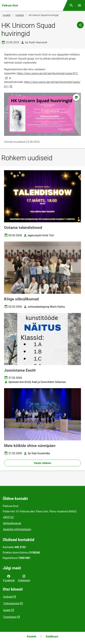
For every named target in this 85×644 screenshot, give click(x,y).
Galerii (7, 610)
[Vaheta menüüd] (79, 5)
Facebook (9, 578)
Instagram (24, 578)
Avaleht (7, 15)
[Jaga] (80, 25)
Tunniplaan (10, 617)
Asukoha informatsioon (17, 529)
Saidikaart (52, 636)
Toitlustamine (11, 603)
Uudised (20, 15)
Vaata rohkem (43, 463)
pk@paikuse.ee (12, 523)
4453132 (8, 517)
